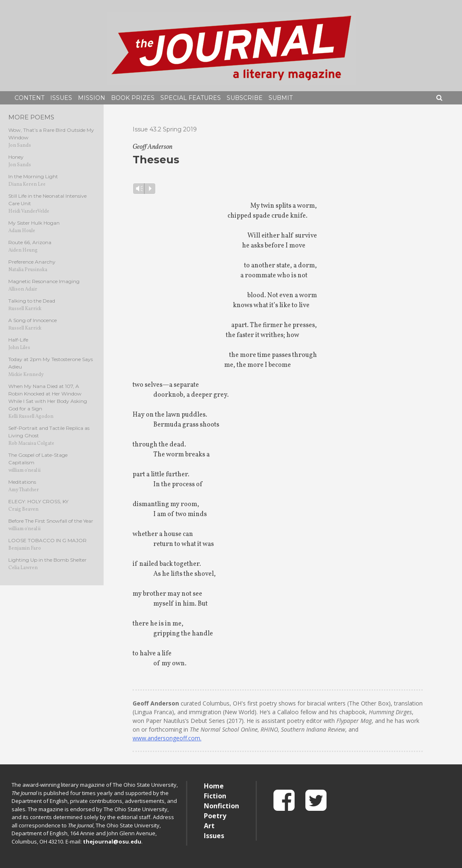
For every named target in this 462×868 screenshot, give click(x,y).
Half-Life (18, 340)
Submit (281, 98)
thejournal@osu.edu (112, 841)
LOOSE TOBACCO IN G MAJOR (47, 540)
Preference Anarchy (32, 262)
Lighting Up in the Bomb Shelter (47, 560)
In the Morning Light (33, 176)
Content (29, 98)
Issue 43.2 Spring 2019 (165, 129)
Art (209, 826)
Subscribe (245, 98)
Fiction (215, 796)
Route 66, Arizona (30, 242)
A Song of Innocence (33, 320)
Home (214, 786)
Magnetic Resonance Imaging (44, 281)
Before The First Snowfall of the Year (51, 521)
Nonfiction (221, 806)
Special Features (191, 98)
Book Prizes (133, 98)
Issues (61, 98)
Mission (92, 98)
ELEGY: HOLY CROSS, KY (38, 501)
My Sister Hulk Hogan (34, 223)
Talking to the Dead (32, 301)
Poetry (215, 816)
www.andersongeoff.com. (167, 738)
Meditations (22, 482)
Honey (16, 157)
